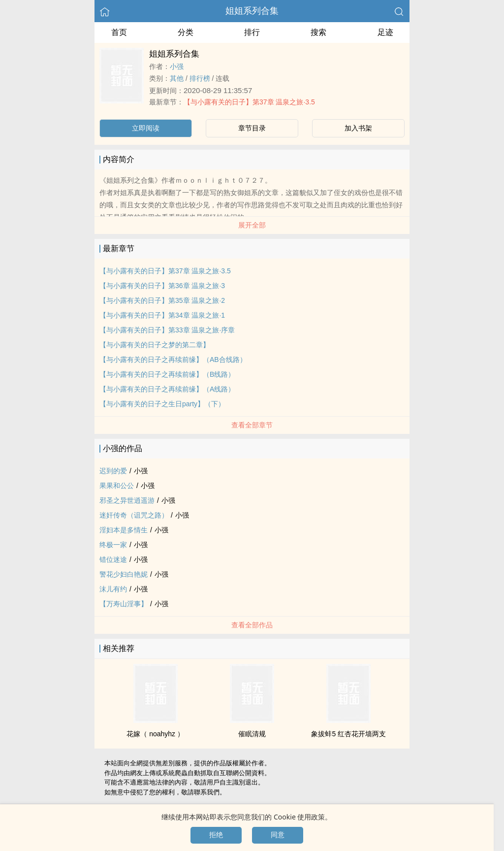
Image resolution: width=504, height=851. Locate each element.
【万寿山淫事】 (124, 604)
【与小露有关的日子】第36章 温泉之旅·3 (162, 286)
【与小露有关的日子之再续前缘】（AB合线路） (173, 360)
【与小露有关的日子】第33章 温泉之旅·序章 (167, 330)
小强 (177, 66)
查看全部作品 (252, 625)
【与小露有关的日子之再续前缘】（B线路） (167, 374)
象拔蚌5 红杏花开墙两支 (348, 734)
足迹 (385, 32)
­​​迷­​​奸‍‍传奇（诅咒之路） (134, 515)
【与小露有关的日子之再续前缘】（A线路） (167, 389)
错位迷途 (113, 559)
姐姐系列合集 (252, 11)
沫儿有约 (113, 589)
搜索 (318, 32)
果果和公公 (117, 486)
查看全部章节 (252, 425)
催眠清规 (252, 734)
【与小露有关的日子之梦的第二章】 (155, 345)
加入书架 (358, 128)
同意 (278, 835)
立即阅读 (146, 128)
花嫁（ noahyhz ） (155, 734)
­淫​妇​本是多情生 (124, 530)
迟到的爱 (113, 471)
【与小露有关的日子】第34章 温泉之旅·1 (162, 315)
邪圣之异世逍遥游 (127, 500)
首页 (119, 32)
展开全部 (252, 225)
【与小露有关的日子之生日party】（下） (162, 404)
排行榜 (200, 78)
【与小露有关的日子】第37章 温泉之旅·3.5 (249, 102)
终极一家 (113, 545)
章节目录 (252, 128)
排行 (252, 32)
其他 (177, 78)
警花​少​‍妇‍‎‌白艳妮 (124, 574)
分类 (186, 32)
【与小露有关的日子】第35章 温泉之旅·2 (162, 300)
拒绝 (216, 835)
